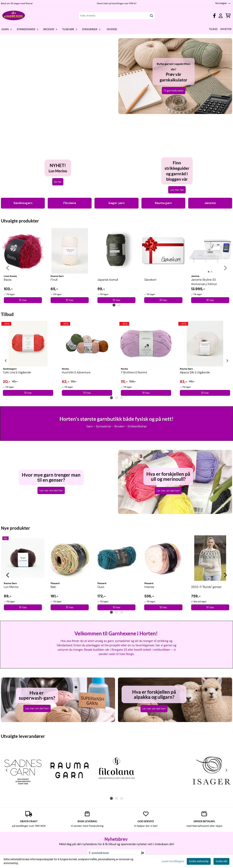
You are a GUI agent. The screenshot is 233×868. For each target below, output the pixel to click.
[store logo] (14, 16)
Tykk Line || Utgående (17, 372)
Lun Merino (11, 587)
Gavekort (150, 280)
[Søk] (116, 16)
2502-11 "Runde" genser (206, 587)
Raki (53, 587)
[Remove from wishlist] (143, 853)
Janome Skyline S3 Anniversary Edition (204, 282)
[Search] (152, 16)
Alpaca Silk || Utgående (195, 372)
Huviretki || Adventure (76, 372)
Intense (149, 587)
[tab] (114, 305)
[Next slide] (225, 268)
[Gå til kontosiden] (214, 16)
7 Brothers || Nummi (134, 372)
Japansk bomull (108, 280)
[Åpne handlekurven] (228, 16)
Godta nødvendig (199, 861)
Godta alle (221, 861)
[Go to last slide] (8, 268)
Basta (8, 280)
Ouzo (101, 587)
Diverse (112, 29)
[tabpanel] (23, 266)
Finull (54, 280)
